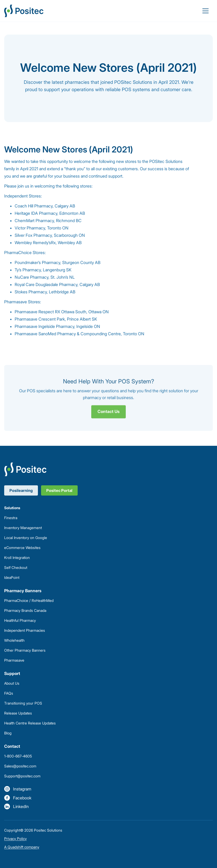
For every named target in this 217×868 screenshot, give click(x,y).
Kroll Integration (17, 557)
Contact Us (109, 415)
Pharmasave (14, 660)
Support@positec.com (22, 776)
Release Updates (18, 713)
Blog (8, 733)
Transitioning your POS (23, 703)
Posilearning (21, 490)
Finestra (11, 518)
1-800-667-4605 (18, 756)
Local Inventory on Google (26, 538)
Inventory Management (23, 528)
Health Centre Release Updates (30, 723)
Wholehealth (14, 640)
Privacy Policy (15, 839)
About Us (12, 683)
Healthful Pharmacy (20, 620)
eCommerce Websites (22, 548)
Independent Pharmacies (25, 630)
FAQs (9, 693)
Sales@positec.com (20, 766)
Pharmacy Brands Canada (25, 610)
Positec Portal (59, 490)
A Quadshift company (22, 847)
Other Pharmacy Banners (25, 650)
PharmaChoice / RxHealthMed (29, 600)
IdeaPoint (12, 577)
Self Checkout (16, 567)
